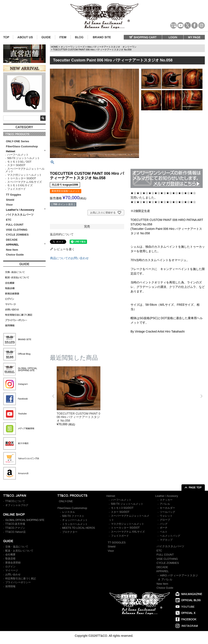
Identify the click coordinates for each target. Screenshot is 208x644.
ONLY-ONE (66, 501)
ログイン (10, 567)
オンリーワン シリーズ (73, 47)
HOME (54, 47)
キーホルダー (167, 508)
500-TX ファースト (73, 516)
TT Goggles (14, 195)
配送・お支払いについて (19, 551)
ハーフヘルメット (18, 155)
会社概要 (10, 554)
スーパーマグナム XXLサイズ (25, 182)
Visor (10, 205)
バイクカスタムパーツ (20, 215)
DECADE (12, 240)
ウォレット (166, 516)
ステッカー (166, 500)
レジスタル (69, 512)
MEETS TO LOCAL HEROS (79, 528)
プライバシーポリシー (18, 582)
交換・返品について (17, 547)
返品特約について (62, 234)
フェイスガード (17, 189)
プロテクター (70, 532)
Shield (11, 200)
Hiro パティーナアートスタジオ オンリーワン (112, 47)
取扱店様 (10, 559)
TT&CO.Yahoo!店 (15, 532)
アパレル (165, 504)
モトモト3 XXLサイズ (20, 185)
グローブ (165, 520)
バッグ (164, 524)
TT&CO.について (15, 501)
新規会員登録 (13, 563)
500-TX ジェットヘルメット (23, 158)
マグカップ (166, 540)
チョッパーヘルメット (75, 520)
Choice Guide (15, 255)
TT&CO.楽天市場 (15, 524)
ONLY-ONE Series (18, 141)
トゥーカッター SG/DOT (22, 178)
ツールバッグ (167, 512)
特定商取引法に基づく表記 (21, 579)
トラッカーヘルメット (75, 524)
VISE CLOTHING (17, 230)
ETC (9, 220)
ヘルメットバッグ (170, 536)
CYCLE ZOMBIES (17, 235)
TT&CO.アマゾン (15, 528)
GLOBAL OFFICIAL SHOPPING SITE (25, 520)
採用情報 (10, 586)
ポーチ (164, 528)
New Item (12, 250)
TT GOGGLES (117, 542)
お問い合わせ (13, 574)
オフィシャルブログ (17, 505)
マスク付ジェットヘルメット (25, 175)
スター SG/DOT (16, 165)
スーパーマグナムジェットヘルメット (25, 170)
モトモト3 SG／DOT (19, 162)
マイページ (12, 570)
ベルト (164, 532)
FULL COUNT (15, 225)
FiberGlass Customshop (22, 146)
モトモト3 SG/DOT (122, 508)
